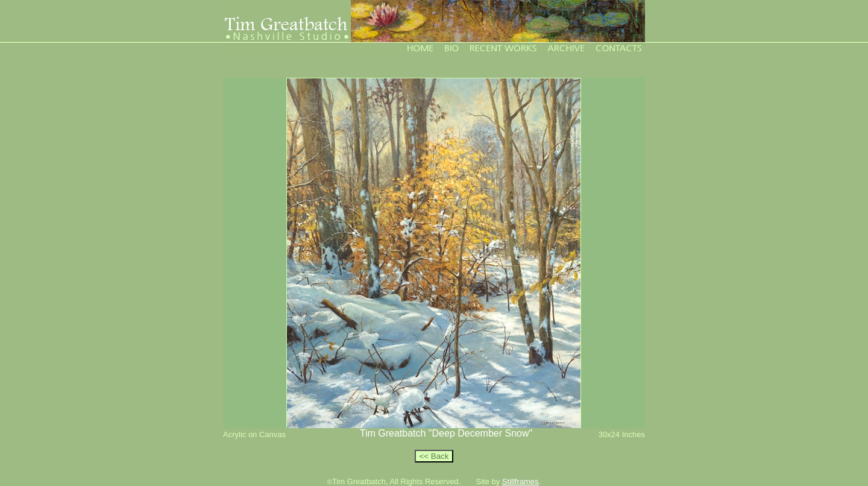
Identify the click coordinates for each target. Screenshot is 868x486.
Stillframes (520, 481)
